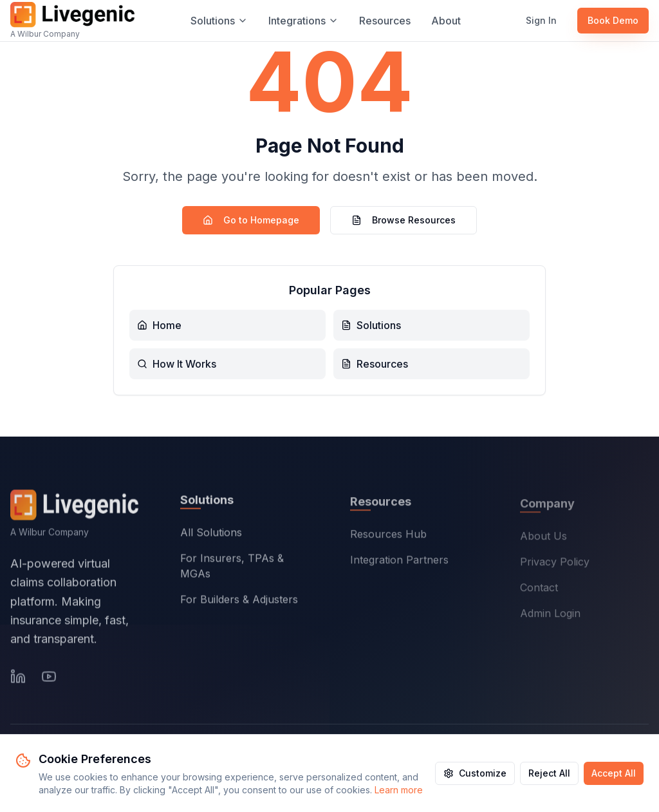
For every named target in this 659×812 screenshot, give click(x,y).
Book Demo (613, 20)
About (446, 21)
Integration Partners (399, 562)
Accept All (614, 773)
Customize (475, 773)
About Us (543, 538)
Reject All (549, 773)
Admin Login (550, 616)
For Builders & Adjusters (239, 601)
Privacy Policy (555, 564)
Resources (385, 21)
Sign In (541, 20)
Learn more (399, 790)
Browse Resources (404, 220)
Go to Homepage (251, 220)
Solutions (219, 21)
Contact (539, 590)
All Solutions (211, 534)
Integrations (303, 21)
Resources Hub (388, 536)
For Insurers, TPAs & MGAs (232, 568)
